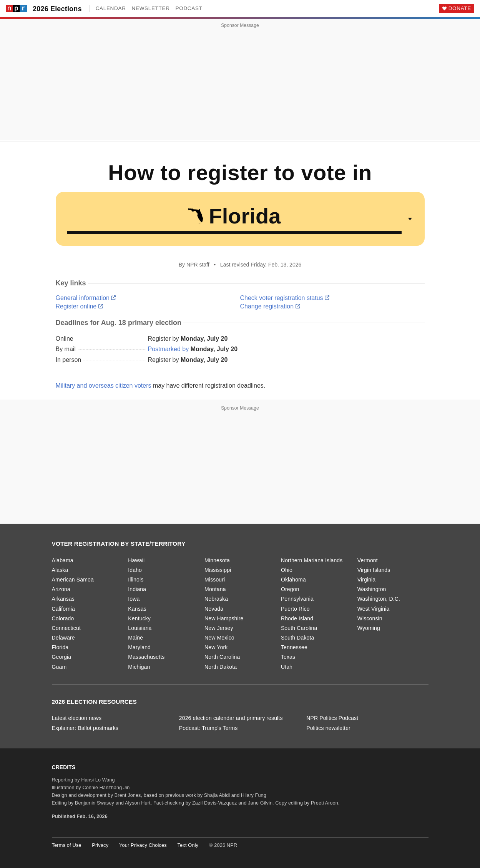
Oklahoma (293, 580)
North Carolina (222, 657)
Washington (372, 589)
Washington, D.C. (379, 599)
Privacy (100, 845)
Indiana (137, 589)
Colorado (63, 618)
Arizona (61, 589)
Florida (60, 647)
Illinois (136, 580)
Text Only (188, 845)
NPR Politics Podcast (332, 718)
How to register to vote (230, 172)
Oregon (290, 589)
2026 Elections (57, 9)
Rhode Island (297, 618)
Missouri (215, 580)
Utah (287, 667)
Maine (135, 638)
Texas (288, 657)
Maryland (139, 647)
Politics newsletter (328, 728)
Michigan (139, 667)
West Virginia (374, 609)
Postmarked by (169, 349)
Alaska (60, 570)
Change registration (270, 306)
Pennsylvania (297, 599)
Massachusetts (146, 657)
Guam (59, 667)
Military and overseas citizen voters (104, 386)
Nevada (214, 609)
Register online (79, 306)
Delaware (63, 638)
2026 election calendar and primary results (231, 718)
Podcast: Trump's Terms (208, 728)
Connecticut (66, 628)
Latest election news (77, 718)
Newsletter (151, 8)
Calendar (111, 8)
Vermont (368, 560)
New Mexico (219, 638)
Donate (460, 8)
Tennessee (294, 647)
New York (216, 647)
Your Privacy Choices (143, 845)
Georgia (62, 657)
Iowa (134, 599)
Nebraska (216, 599)
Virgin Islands (374, 570)
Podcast (189, 8)
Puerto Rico (295, 609)
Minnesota (217, 560)
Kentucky (139, 618)
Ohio (287, 570)
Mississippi (218, 570)
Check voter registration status (285, 298)
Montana (215, 589)
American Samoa (73, 580)
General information (86, 298)
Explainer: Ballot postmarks (85, 728)
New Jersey (219, 628)
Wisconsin (370, 618)
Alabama (63, 560)
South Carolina (299, 628)
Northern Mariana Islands (312, 560)
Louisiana (140, 628)
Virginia (367, 580)
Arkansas (63, 599)
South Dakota (298, 638)
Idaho (135, 570)
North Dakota (221, 667)
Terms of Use (67, 845)
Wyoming (369, 628)
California (64, 609)
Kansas (137, 609)
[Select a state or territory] (240, 219)
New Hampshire (224, 618)
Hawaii (136, 560)
